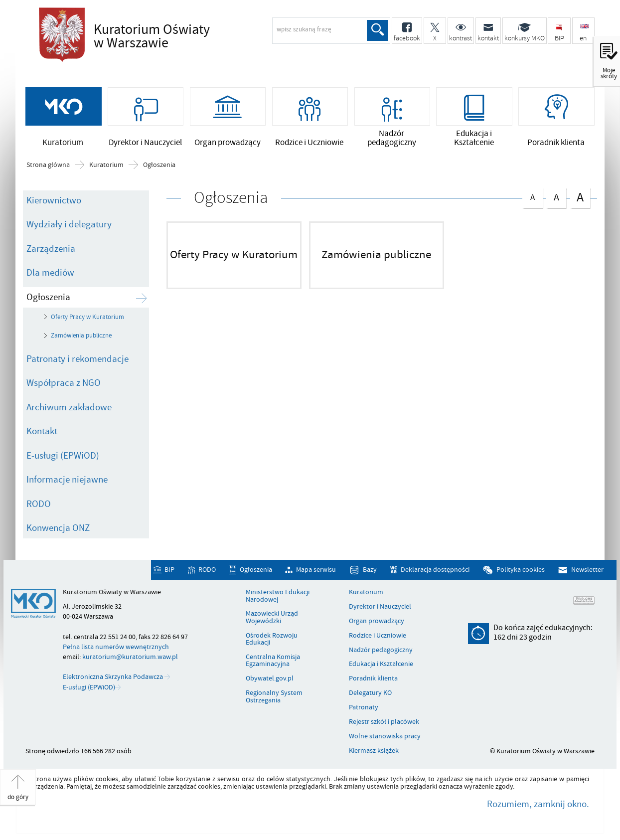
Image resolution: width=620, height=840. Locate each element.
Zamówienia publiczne (81, 336)
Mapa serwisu (316, 570)
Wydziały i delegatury (69, 224)
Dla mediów (50, 273)
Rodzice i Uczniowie (378, 636)
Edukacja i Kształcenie (381, 664)
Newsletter (587, 570)
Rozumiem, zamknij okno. (538, 804)
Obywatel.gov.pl (270, 678)
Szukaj (377, 30)
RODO (39, 504)
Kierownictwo (54, 200)
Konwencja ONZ (58, 528)
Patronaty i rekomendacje (77, 359)
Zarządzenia (51, 249)
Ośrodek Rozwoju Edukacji (272, 639)
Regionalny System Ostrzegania (274, 697)
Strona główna (48, 165)
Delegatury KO (370, 693)
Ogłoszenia (159, 165)
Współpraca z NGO (64, 383)
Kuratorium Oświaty (181, 37)
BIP (169, 570)
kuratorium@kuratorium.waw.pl (130, 657)
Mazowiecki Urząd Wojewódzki (272, 617)
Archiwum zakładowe (69, 407)
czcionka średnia (556, 196)
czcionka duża (580, 197)
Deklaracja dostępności (435, 570)
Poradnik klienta (373, 678)
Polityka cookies (521, 570)
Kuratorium (106, 165)
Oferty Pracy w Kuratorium (87, 317)
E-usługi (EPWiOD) (63, 456)
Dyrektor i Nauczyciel (380, 607)
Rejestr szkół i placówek (384, 722)
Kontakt (42, 431)
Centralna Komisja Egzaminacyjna (273, 661)
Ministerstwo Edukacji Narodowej (278, 596)
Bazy (370, 570)
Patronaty (364, 707)
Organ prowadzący (377, 621)
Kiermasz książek (374, 751)
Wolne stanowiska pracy (385, 736)
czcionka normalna (532, 196)
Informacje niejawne (67, 480)
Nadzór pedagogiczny (381, 650)
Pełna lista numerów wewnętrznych (116, 647)
